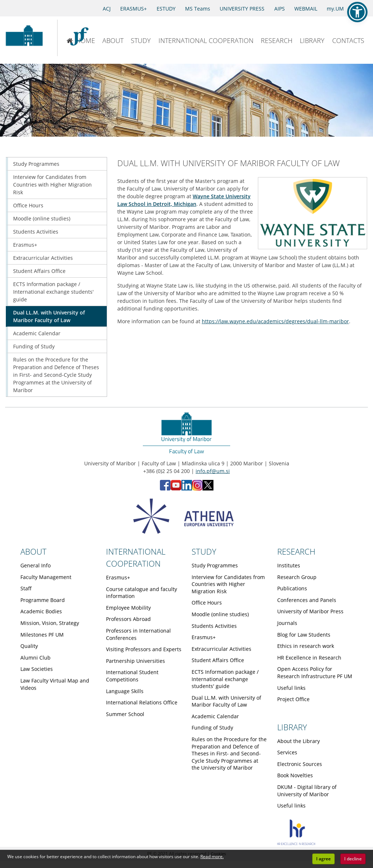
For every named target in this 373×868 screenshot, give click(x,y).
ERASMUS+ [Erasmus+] (134, 9)
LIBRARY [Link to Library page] (292, 727)
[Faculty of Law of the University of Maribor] (83, 38)
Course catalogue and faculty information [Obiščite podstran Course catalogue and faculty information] (142, 593)
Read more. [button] (212, 857)
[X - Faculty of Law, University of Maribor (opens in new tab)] (208, 488)
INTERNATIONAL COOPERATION (206, 40)
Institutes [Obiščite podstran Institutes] (289, 565)
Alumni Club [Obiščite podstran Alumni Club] (36, 658)
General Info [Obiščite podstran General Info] (36, 565)
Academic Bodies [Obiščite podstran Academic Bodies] (41, 611)
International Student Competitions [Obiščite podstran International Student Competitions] (132, 676)
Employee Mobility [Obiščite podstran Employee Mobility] (128, 608)
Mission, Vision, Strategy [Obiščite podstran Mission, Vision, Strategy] (50, 623)
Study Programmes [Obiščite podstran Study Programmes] (36, 164)
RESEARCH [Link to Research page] (296, 551)
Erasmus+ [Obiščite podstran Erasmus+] (25, 245)
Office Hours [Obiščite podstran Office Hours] (28, 205)
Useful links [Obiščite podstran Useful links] (291, 688)
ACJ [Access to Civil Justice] (107, 9)
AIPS (280, 9)
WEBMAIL (306, 9)
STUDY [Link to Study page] (204, 551)
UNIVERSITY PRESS (242, 9)
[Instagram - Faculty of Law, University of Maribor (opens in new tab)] (197, 488)
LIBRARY (312, 40)
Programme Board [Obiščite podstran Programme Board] (43, 600)
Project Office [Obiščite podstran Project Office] (293, 699)
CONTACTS (348, 40)
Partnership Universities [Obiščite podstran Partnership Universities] (136, 661)
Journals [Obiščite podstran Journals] (287, 623)
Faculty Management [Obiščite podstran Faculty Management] (46, 577)
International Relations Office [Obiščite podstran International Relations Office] (142, 702)
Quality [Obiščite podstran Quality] (29, 646)
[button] (357, 12)
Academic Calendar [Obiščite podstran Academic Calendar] (37, 333)
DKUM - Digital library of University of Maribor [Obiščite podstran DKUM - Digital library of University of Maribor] (307, 791)
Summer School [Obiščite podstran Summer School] (125, 714)
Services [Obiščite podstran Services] (287, 752)
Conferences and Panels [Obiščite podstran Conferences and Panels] (307, 600)
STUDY (141, 40)
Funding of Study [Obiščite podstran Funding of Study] (34, 346)
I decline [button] (353, 859)
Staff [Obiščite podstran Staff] (26, 588)
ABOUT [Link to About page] (34, 551)
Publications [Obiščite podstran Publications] (292, 588)
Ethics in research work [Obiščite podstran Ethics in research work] (306, 646)
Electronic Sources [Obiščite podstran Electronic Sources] (300, 764)
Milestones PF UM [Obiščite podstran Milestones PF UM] (42, 635)
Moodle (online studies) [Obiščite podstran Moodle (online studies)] (42, 218)
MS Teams (198, 9)
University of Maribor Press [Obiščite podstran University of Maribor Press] (310, 611)
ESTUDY (166, 9)
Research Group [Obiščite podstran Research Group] (297, 577)
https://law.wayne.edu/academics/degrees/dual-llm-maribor (275, 321)
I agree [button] (323, 859)
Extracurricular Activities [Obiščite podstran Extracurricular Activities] (43, 258)
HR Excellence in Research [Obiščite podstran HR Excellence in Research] (309, 658)
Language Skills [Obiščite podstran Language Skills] (125, 691)
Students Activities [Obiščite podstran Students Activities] (36, 232)
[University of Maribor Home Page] (24, 38)
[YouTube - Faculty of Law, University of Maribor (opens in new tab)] (176, 488)
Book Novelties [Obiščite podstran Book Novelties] (295, 775)
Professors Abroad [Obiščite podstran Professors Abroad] (128, 619)
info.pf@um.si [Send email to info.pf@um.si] (213, 471)
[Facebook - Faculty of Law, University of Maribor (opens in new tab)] (165, 488)
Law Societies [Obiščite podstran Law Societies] (37, 669)
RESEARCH (277, 40)
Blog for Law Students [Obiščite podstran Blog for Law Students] (304, 635)
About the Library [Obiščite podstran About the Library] (299, 741)
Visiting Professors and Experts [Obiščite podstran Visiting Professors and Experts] (144, 649)
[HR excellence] (296, 843)
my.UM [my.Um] (335, 9)
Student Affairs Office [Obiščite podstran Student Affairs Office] (39, 271)
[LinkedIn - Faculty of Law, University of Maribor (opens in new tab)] (187, 488)
